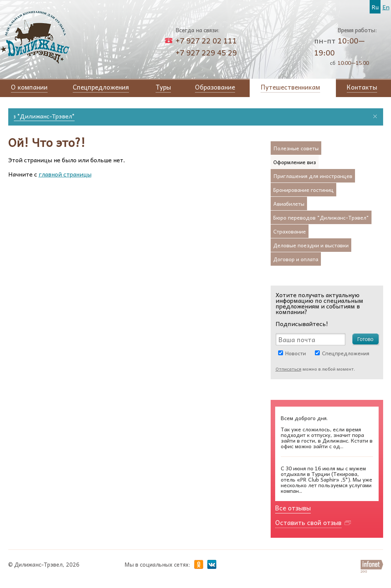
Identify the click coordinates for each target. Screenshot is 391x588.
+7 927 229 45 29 (206, 52)
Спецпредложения (346, 353)
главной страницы (65, 174)
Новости (296, 353)
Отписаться (288, 369)
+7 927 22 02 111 (206, 40)
